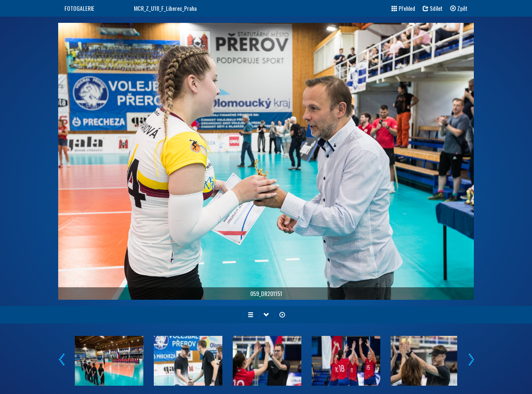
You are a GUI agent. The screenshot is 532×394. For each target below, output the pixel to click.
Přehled (403, 8)
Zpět (459, 8)
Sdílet (433, 8)
